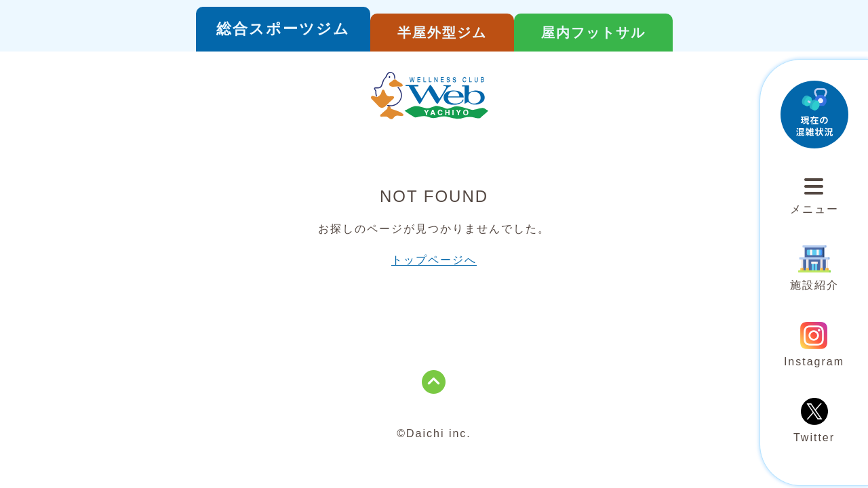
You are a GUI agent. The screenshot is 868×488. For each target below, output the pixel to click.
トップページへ (434, 260)
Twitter (814, 421)
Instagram (814, 345)
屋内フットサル (593, 33)
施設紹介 (814, 268)
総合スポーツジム (283, 29)
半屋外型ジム (442, 33)
